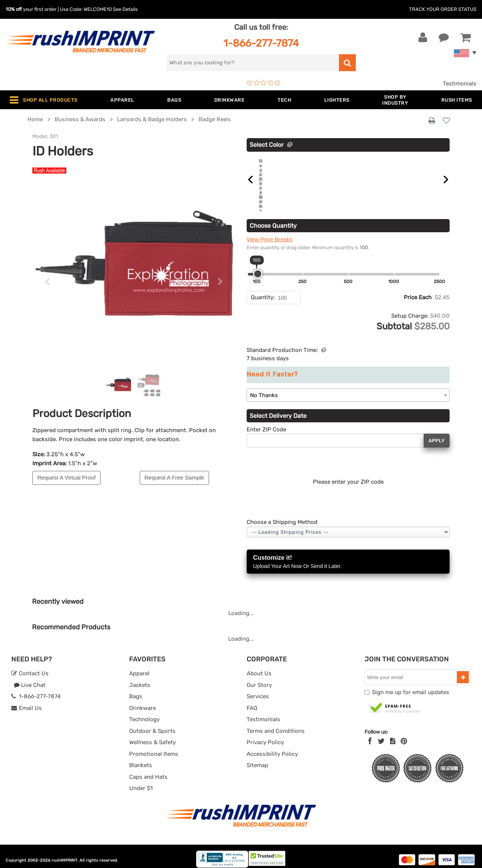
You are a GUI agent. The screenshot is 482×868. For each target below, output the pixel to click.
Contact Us (30, 667)
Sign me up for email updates (411, 685)
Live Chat (30, 678)
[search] (253, 63)
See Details (125, 9)
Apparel (139, 667)
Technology (144, 713)
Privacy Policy (265, 736)
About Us (259, 667)
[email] (412, 670)
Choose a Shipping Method (282, 515)
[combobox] (348, 388)
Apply (437, 433)
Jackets (140, 678)
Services (258, 690)
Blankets (141, 758)
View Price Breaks (269, 232)
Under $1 (141, 781)
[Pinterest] (404, 734)
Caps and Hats (148, 770)
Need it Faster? (272, 368)
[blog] (393, 734)
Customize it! (348, 555)
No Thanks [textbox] (264, 388)
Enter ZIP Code (266, 422)
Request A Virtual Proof (66, 477)
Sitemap (257, 758)
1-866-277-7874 (261, 43)
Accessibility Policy (272, 747)
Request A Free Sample (174, 477)
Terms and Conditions (276, 724)
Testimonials (460, 84)
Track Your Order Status (443, 9)
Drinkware (143, 701)
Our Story (259, 678)
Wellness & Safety (153, 736)
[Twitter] (381, 734)
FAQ (252, 701)
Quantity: (263, 291)
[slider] (258, 267)
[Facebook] (370, 734)
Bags (136, 690)
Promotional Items (154, 747)
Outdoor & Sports (152, 724)
